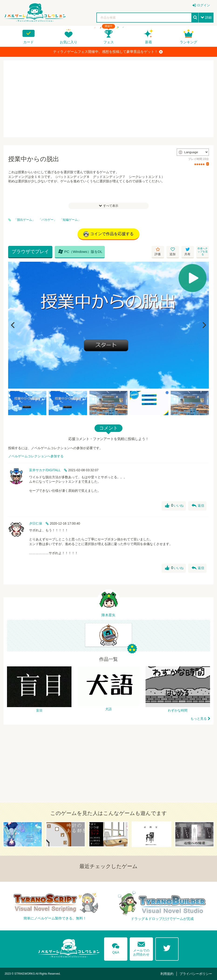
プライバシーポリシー (196, 974)
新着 (149, 42)
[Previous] (13, 325)
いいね (174, 506)
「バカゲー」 (47, 220)
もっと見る (199, 719)
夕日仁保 (36, 523)
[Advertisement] (108, 99)
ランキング (188, 42)
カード (29, 42)
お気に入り (69, 42)
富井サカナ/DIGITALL (45, 470)
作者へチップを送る (203, 251)
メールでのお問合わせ (141, 948)
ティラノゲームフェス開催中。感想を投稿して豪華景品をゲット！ (108, 52)
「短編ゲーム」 (70, 220)
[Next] (204, 325)
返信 (198, 506)
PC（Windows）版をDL (80, 251)
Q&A (116, 948)
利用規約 (167, 974)
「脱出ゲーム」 (25, 220)
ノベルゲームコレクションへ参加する (36, 456)
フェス (109, 42)
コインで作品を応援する (108, 234)
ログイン (203, 5)
